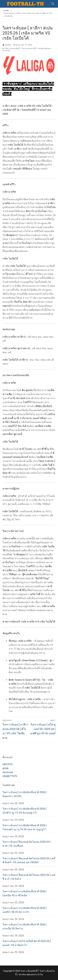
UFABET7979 (10, 776)
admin (7, 45)
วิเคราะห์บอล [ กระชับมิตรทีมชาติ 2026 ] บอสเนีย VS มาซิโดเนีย (24, 893)
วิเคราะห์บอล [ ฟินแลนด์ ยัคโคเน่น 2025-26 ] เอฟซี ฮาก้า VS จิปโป (29, 877)
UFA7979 (7, 764)
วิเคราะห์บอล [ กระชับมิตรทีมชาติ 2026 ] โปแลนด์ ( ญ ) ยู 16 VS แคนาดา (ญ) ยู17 (24, 827)
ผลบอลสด (8, 772)
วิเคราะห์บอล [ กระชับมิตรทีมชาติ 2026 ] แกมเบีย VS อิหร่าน (24, 926)
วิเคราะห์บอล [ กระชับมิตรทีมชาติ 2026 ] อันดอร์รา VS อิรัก (24, 794)
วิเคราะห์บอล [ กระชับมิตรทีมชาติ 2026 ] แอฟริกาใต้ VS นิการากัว (24, 910)
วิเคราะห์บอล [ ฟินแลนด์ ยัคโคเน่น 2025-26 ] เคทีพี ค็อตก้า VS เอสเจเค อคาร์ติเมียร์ (29, 860)
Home (6, 10)
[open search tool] (53, 4)
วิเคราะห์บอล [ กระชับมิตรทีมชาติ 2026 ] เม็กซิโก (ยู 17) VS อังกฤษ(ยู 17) (24, 811)
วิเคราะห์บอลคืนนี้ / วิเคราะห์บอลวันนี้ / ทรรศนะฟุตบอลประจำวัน (27, 50)
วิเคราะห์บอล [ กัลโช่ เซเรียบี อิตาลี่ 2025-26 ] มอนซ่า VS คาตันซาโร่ (27, 943)
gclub (5, 768)
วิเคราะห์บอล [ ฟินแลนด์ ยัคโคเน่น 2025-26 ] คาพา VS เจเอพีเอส (26, 844)
